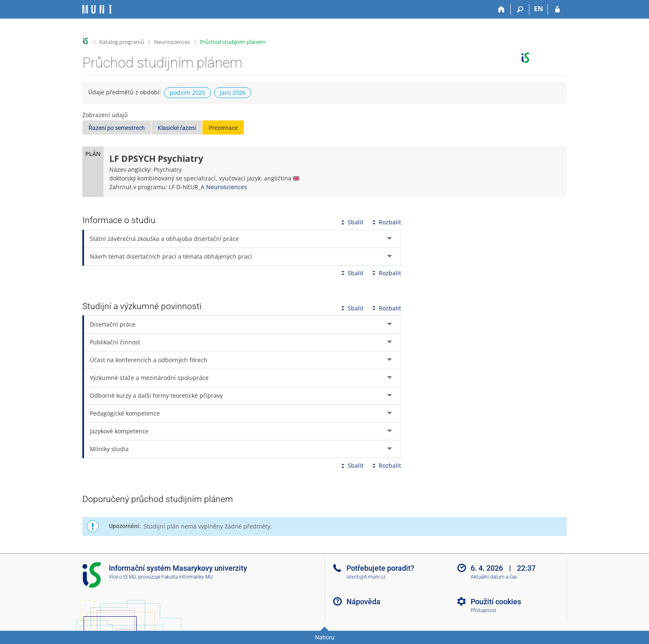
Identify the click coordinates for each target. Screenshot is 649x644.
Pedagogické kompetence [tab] (125, 413)
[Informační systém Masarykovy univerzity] (97, 9)
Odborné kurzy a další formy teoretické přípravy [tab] (156, 395)
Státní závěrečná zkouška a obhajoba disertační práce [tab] (164, 239)
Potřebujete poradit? (380, 568)
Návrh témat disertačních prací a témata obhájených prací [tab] (171, 256)
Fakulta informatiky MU (187, 577)
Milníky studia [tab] (109, 449)
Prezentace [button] (223, 128)
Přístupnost (483, 610)
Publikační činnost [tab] (115, 342)
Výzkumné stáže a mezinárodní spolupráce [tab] (149, 378)
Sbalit (351, 222)
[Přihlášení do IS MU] (557, 10)
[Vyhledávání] (520, 10)
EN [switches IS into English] (538, 9)
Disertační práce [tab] (113, 324)
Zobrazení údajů (105, 115)
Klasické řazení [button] (177, 128)
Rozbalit (386, 222)
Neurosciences (172, 42)
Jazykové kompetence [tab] (119, 431)
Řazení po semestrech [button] (117, 128)
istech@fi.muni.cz (366, 577)
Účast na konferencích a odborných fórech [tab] (149, 360)
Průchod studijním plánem (233, 42)
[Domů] (501, 10)
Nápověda (363, 602)
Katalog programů (122, 42)
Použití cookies (496, 602)
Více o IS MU (123, 577)
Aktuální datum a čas (494, 577)
